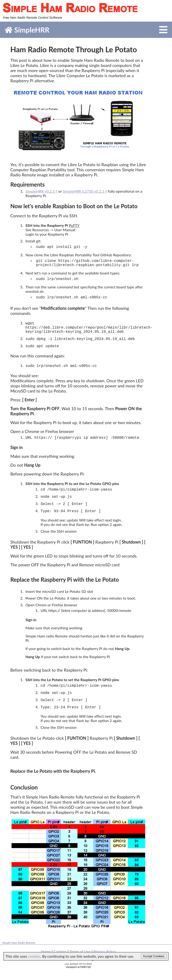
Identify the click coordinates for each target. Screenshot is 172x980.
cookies (34, 956)
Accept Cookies (154, 956)
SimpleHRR (27, 30)
